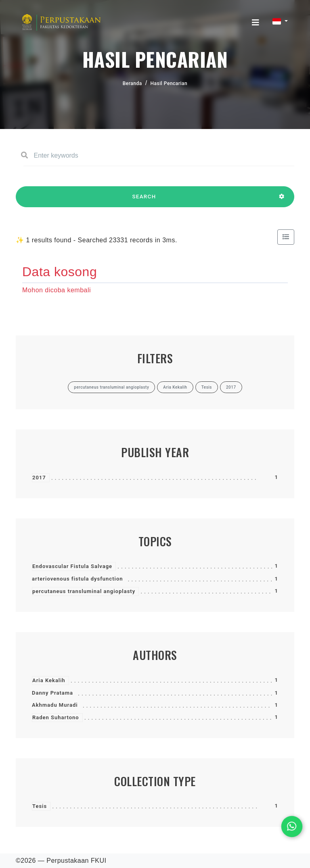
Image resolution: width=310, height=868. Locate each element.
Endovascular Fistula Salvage (72, 566)
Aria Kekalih (49, 680)
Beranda (132, 83)
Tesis (40, 806)
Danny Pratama (52, 693)
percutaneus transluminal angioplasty (84, 591)
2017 (39, 478)
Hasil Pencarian (169, 83)
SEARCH (144, 200)
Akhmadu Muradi (55, 705)
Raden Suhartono (56, 717)
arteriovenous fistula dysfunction (77, 579)
